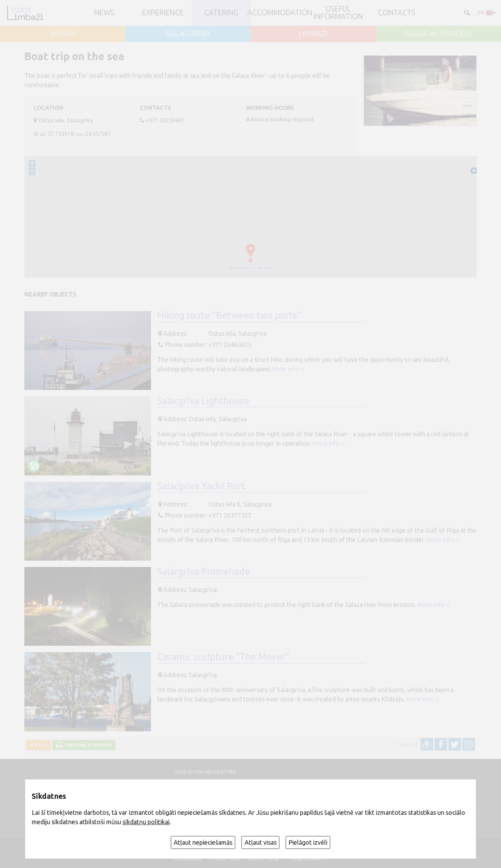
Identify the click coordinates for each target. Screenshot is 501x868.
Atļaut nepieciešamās (203, 842)
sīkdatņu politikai (146, 822)
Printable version (88, 745)
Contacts (397, 13)
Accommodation (280, 13)
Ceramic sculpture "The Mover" (223, 657)
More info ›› (288, 369)
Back (40, 745)
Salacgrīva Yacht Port (201, 486)
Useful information (338, 13)
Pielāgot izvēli (308, 842)
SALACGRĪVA (188, 34)
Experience (163, 13)
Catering (221, 13)
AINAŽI (63, 34)
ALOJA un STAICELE (439, 34)
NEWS (104, 13)
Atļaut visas (261, 842)
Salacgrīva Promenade (204, 571)
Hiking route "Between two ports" (229, 315)
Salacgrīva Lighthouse (203, 401)
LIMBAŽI (313, 34)
